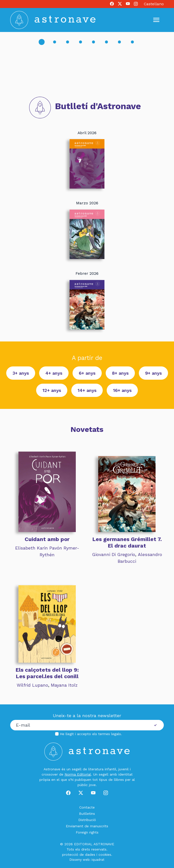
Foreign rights (87, 832)
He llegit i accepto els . (91, 734)
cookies (105, 854)
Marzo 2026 (87, 203)
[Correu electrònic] (79, 725)
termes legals (110, 734)
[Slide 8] (132, 42)
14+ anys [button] (87, 390)
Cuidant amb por (47, 539)
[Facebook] (112, 4)
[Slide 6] (106, 42)
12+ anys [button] (52, 390)
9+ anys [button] (153, 373)
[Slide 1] (42, 42)
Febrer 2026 (87, 273)
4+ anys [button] (54, 373)
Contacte (87, 807)
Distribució (87, 820)
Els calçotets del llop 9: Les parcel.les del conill (47, 673)
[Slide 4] (81, 42)
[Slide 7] (119, 42)
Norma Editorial (78, 774)
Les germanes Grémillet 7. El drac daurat (127, 542)
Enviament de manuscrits (87, 826)
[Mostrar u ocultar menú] (156, 20)
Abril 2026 (87, 133)
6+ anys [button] (87, 373)
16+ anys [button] (122, 390)
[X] (120, 4)
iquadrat (98, 859)
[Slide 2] (55, 42)
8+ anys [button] (120, 373)
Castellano (154, 4)
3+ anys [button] (21, 373)
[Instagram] (136, 4)
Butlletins (87, 813)
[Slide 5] (93, 42)
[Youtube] (128, 4)
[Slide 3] (68, 42)
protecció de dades (79, 854)
